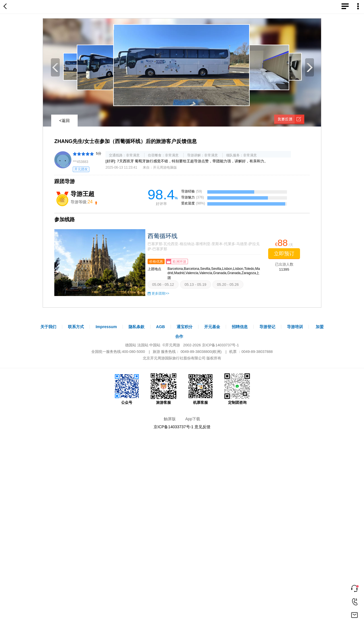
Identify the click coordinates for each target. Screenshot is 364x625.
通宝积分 (185, 327)
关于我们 (48, 327)
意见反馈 (202, 427)
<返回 (64, 121)
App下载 (193, 419)
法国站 (143, 345)
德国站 (131, 345)
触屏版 (170, 419)
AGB (161, 327)
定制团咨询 (237, 389)
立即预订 (284, 254)
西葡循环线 (163, 236)
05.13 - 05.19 (196, 284)
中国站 (155, 345)
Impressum (106, 327)
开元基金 (212, 327)
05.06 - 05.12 (163, 284)
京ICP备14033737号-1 (220, 345)
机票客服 (200, 389)
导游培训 (295, 327)
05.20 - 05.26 (228, 284)
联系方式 (76, 327)
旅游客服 (164, 389)
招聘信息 (240, 327)
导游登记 (267, 327)
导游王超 (82, 194)
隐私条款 (136, 327)
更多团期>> (160, 293)
